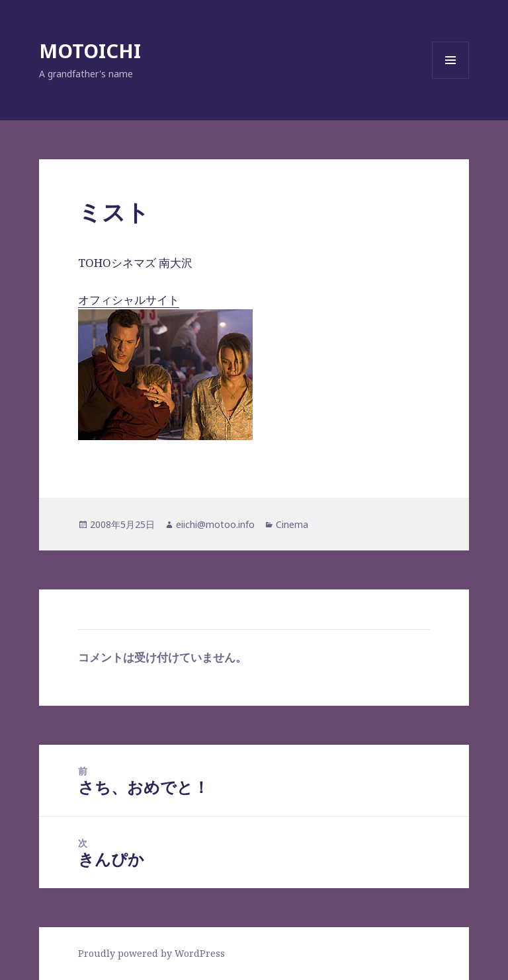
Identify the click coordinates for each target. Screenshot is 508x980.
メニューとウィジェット (450, 78)
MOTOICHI (90, 51)
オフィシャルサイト (165, 366)
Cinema (292, 524)
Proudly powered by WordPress (151, 953)
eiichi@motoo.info (215, 524)
